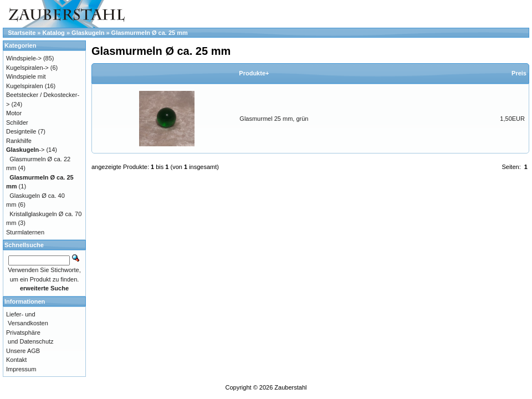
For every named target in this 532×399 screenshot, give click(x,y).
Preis (519, 73)
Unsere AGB (23, 351)
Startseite (22, 33)
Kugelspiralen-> (27, 68)
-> (25, 150)
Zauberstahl (290, 387)
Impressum (21, 369)
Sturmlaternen (25, 232)
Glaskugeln (88, 33)
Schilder (17, 122)
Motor (14, 113)
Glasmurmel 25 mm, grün (274, 119)
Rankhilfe (19, 141)
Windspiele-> (24, 58)
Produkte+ (254, 73)
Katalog (54, 33)
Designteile (21, 131)
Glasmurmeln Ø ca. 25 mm (150, 33)
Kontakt (16, 360)
